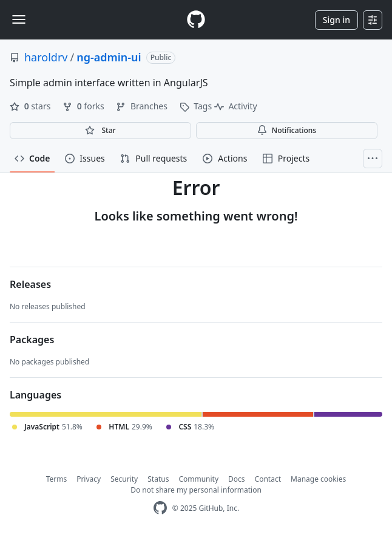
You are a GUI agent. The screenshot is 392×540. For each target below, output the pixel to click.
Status (158, 479)
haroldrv (46, 57)
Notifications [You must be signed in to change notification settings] (287, 130)
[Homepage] (196, 20)
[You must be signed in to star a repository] (100, 131)
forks (84, 106)
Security (124, 479)
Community (198, 479)
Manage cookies (318, 479)
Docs (237, 479)
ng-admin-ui (109, 57)
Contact (268, 479)
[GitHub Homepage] (160, 508)
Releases (30, 284)
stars (31, 106)
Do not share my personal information (196, 490)
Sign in (336, 20)
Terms (57, 479)
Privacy (89, 479)
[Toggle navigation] (19, 19)
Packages (32, 340)
